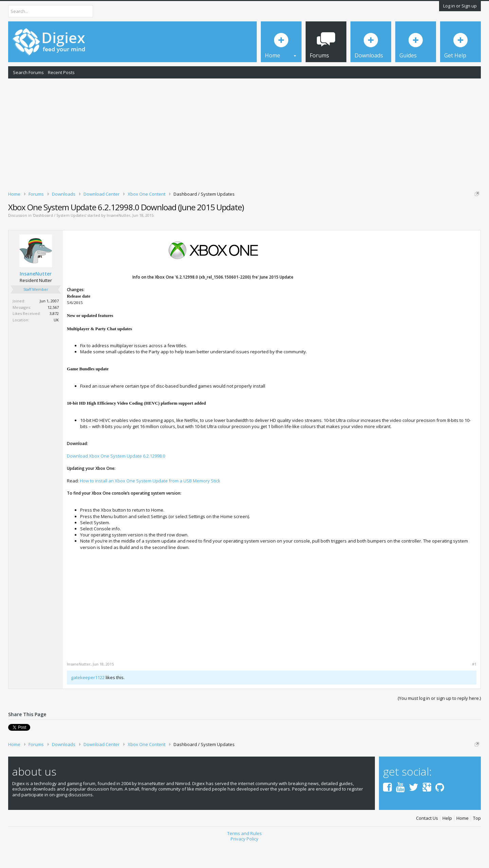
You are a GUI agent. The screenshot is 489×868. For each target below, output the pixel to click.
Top (477, 842)
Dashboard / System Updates (59, 239)
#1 (474, 688)
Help (447, 842)
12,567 (53, 331)
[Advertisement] (244, 134)
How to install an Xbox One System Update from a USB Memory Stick (150, 504)
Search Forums (28, 72)
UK (56, 343)
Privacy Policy (244, 862)
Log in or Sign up (460, 6)
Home (463, 842)
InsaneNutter (119, 239)
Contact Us (427, 842)
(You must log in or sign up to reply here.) (439, 722)
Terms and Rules (244, 857)
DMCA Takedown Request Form (194, 214)
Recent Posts (61, 72)
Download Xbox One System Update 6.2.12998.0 (116, 479)
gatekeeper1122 (88, 701)
